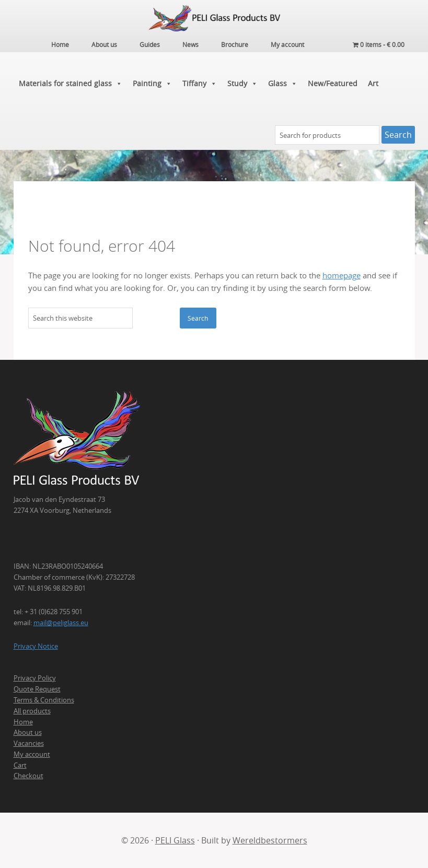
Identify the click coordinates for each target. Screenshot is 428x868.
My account (32, 754)
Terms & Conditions (44, 700)
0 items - (379, 44)
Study (242, 84)
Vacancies (29, 743)
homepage (342, 275)
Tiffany (200, 84)
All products (32, 711)
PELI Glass (175, 840)
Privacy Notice (36, 646)
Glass (283, 84)
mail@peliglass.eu (61, 623)
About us (28, 732)
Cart (20, 765)
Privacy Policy (35, 678)
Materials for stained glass (71, 84)
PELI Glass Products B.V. (214, 18)
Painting (152, 84)
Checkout (28, 776)
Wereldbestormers (270, 840)
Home (23, 722)
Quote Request (37, 689)
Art (373, 83)
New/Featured (333, 83)
